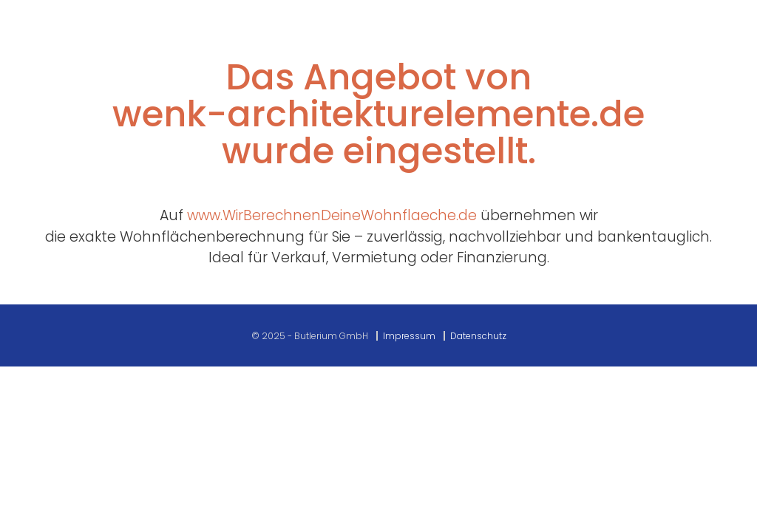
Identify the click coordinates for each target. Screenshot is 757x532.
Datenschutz (478, 336)
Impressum (409, 336)
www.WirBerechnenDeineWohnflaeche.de (332, 215)
